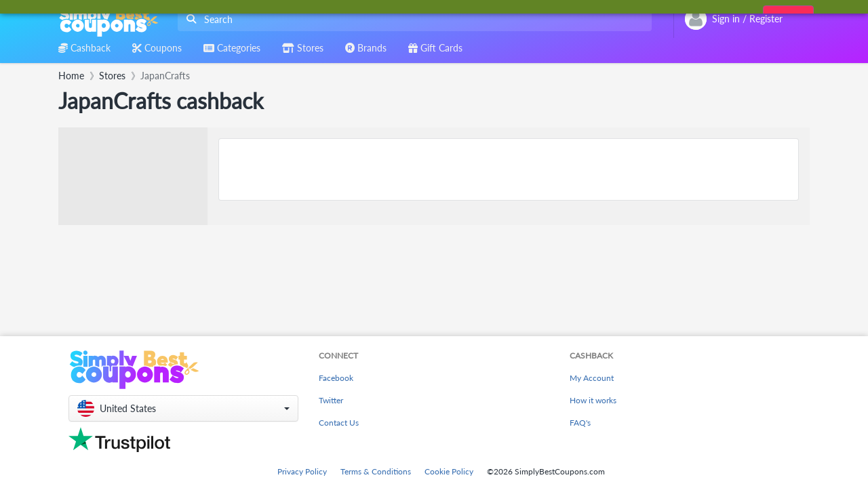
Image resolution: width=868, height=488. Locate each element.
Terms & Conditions (376, 471)
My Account (592, 378)
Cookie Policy (449, 471)
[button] (183, 408)
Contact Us (339, 423)
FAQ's (580, 423)
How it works (593, 400)
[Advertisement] (509, 169)
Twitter (331, 400)
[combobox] (412, 19)
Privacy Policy (302, 471)
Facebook (336, 378)
